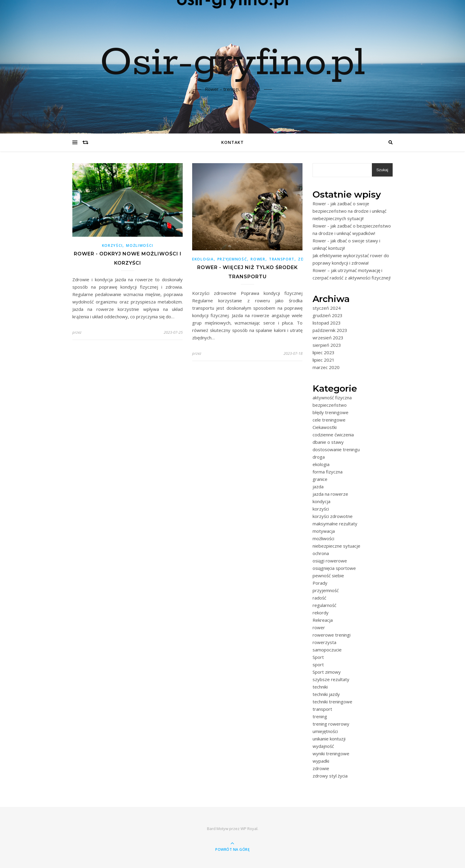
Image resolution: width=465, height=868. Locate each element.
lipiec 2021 (324, 360)
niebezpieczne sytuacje (336, 546)
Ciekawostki (325, 427)
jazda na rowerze (330, 494)
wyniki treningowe (331, 753)
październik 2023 (330, 330)
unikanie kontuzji (329, 739)
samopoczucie (327, 650)
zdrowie (321, 768)
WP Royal (249, 829)
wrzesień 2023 (328, 338)
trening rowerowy (331, 724)
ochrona (321, 553)
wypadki (321, 761)
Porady (320, 583)
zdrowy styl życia (330, 776)
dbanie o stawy (328, 442)
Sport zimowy (327, 672)
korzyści (112, 245)
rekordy (321, 613)
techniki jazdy (326, 694)
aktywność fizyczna (332, 398)
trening (320, 716)
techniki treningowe (332, 702)
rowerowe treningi (332, 635)
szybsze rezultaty (331, 679)
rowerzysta (324, 642)
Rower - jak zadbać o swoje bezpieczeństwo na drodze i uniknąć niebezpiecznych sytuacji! (349, 211)
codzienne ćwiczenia (333, 435)
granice (320, 479)
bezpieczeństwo (330, 405)
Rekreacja (323, 620)
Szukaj (382, 170)
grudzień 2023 (328, 315)
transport (282, 259)
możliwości (140, 245)
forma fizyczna (328, 472)
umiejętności (325, 731)
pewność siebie (328, 576)
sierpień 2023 (327, 345)
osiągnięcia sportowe (334, 568)
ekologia (203, 259)
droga (319, 457)
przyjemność (232, 259)
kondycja (321, 501)
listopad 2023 (327, 323)
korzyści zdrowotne (333, 516)
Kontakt (232, 142)
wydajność (323, 746)
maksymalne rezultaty (335, 524)
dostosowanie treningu (336, 449)
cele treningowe (329, 420)
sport (318, 664)
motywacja (324, 531)
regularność (324, 605)
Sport (318, 657)
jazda (318, 487)
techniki (320, 687)
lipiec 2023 (324, 352)
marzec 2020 (326, 367)
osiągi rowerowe (330, 561)
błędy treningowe (331, 412)
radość (319, 598)
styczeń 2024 (327, 308)
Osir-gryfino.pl (233, 63)
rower (258, 259)
